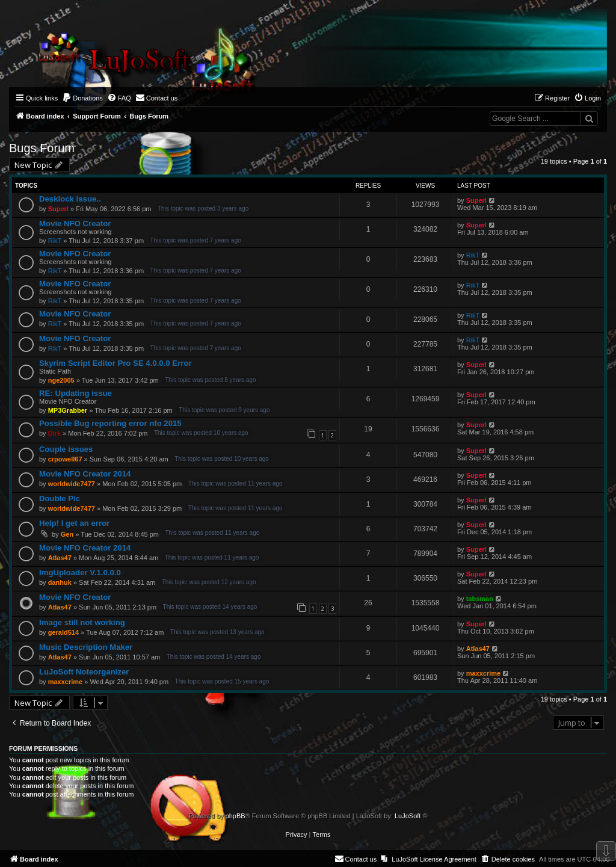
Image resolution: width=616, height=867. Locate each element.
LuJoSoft (408, 816)
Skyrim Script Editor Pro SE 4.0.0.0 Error (115, 363)
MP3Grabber (68, 410)
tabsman (480, 599)
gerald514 (63, 632)
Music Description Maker (86, 647)
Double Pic (60, 498)
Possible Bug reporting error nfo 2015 (110, 423)
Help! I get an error (74, 523)
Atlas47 (60, 558)
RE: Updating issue (75, 393)
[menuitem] (82, 98)
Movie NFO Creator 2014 (85, 474)
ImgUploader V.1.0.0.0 (80, 572)
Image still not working (82, 622)
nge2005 (61, 380)
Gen (67, 534)
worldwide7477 (72, 484)
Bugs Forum (42, 148)
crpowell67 (65, 459)
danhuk (60, 582)
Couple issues (66, 449)
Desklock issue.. (70, 199)
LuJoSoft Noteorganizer (84, 672)
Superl (58, 209)
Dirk (54, 433)
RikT (55, 241)
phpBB (236, 816)
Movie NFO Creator (75, 224)
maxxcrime (66, 682)
